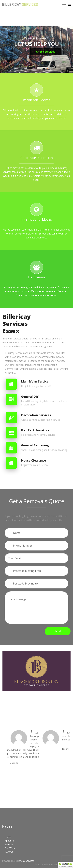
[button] (65, 865)
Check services (46, 52)
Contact (9, 852)
